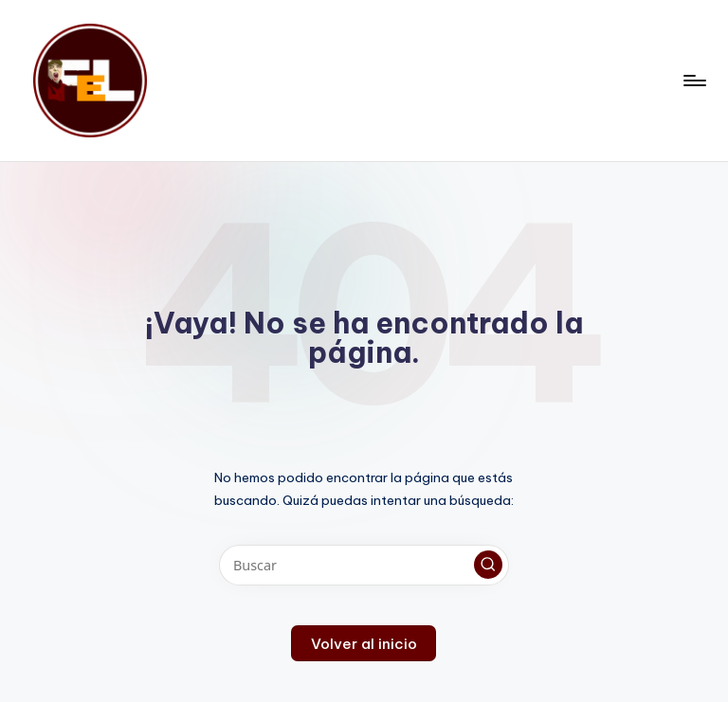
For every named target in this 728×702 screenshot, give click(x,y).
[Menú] (693, 81)
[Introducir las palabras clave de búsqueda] (364, 565)
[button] (488, 565)
